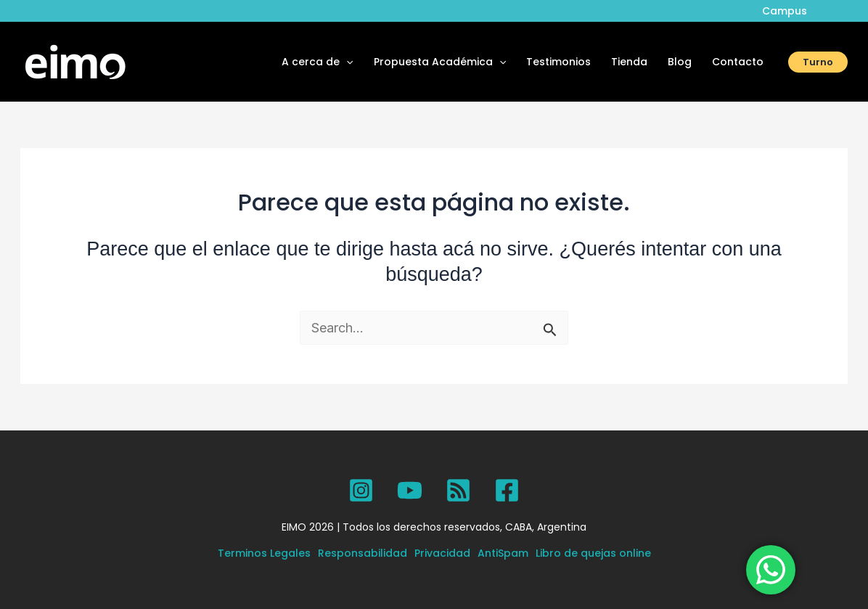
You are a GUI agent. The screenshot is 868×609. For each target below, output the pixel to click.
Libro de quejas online (593, 553)
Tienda (629, 62)
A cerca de (317, 62)
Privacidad (442, 553)
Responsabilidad (363, 553)
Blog (680, 62)
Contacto (738, 62)
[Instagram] (361, 490)
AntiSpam (503, 553)
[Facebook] (507, 490)
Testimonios (558, 62)
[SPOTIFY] (458, 490)
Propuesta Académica (440, 62)
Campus (785, 11)
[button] (346, 62)
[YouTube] (410, 490)
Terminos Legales (264, 553)
